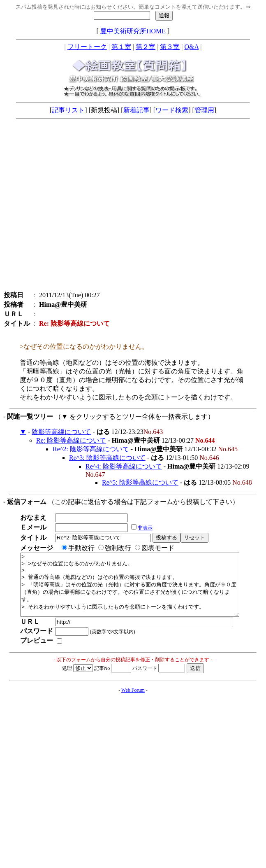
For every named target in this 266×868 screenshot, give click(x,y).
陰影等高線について (61, 432)
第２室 (146, 47)
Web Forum (133, 702)
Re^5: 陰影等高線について (140, 482)
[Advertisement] (77, 207)
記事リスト (68, 110)
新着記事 (136, 110)
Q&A (192, 47)
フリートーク (87, 47)
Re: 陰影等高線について (71, 440)
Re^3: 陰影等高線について (107, 458)
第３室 (170, 47)
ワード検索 (172, 110)
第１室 (121, 47)
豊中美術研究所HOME (133, 31)
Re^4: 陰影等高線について (124, 466)
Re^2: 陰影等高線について (91, 449)
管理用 (204, 110)
